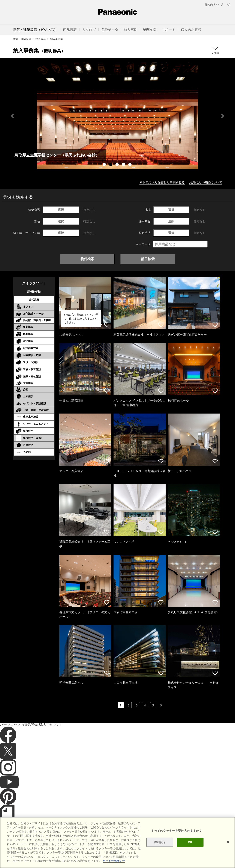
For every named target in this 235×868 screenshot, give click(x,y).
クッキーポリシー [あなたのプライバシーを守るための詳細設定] (114, 861)
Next (223, 116)
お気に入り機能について (206, 182)
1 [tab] (105, 165)
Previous (12, 116)
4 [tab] (124, 165)
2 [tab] (111, 165)
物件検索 (87, 259)
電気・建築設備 (22, 39)
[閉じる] (228, 842)
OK (190, 842)
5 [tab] (130, 165)
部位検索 (148, 259)
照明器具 (40, 39)
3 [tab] (118, 165)
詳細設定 (160, 842)
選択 (61, 210)
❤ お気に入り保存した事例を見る (162, 182)
